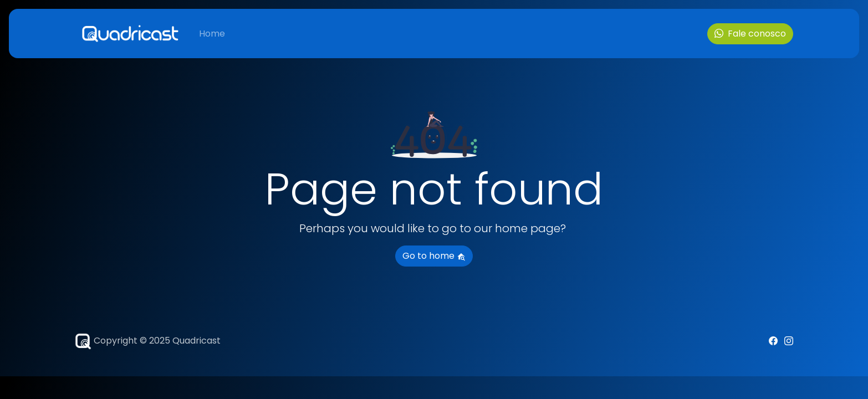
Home (212, 34)
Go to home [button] (434, 256)
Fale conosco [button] (750, 34)
